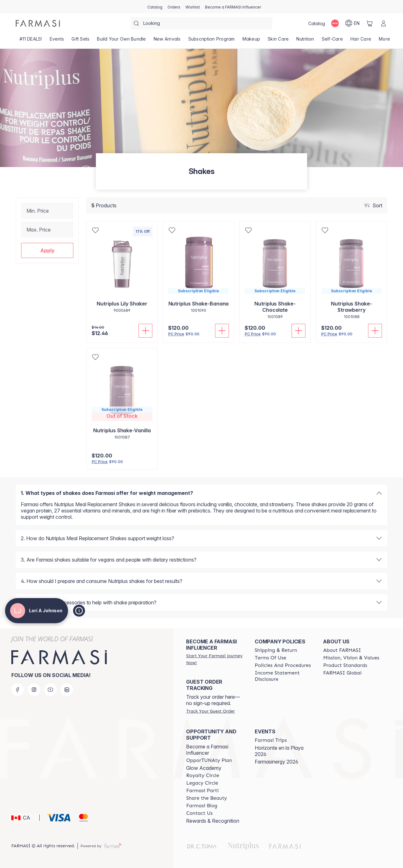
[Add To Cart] (145, 331)
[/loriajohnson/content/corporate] (342, 673)
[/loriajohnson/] (38, 23)
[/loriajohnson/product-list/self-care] (332, 41)
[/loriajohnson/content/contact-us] (199, 813)
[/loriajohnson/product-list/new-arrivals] (167, 41)
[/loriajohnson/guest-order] (210, 711)
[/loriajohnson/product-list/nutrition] (305, 41)
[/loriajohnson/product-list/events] (57, 41)
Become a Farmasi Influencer (207, 750)
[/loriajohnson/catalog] (155, 7)
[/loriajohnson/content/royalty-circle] (203, 776)
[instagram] (34, 690)
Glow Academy (204, 768)
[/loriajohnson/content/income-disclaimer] (283, 676)
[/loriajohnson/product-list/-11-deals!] (31, 41)
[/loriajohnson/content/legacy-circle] (202, 783)
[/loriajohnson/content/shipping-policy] (276, 650)
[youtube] (50, 690)
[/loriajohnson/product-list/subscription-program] (212, 41)
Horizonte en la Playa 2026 (279, 751)
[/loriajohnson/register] (174, 7)
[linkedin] (67, 690)
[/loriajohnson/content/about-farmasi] (342, 650)
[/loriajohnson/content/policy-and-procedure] (283, 665)
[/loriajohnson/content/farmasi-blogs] (202, 806)
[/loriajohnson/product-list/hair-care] (361, 41)
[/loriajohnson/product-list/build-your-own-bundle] (121, 41)
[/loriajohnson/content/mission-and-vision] (351, 658)
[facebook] (18, 690)
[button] (47, 250)
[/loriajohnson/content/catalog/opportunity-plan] (209, 760)
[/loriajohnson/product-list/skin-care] (278, 41)
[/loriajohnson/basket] (370, 23)
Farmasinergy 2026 (276, 762)
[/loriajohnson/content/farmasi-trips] (271, 740)
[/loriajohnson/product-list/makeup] (251, 41)
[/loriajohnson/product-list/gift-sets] (80, 41)
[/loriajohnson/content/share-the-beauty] (207, 798)
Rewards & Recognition (213, 821)
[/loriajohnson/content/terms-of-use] (270, 658)
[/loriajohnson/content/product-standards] (345, 665)
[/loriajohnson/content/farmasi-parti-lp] (202, 791)
